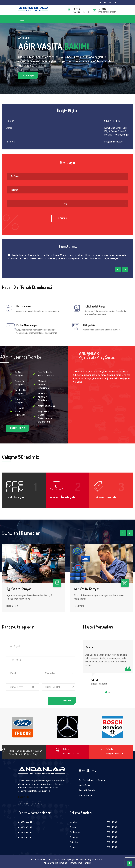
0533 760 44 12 (25, 822)
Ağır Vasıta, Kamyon (87, 589)
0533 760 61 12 (25, 833)
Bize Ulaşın (28, 76)
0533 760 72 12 (25, 838)
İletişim (88, 863)
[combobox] (67, 203)
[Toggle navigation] (22, 19)
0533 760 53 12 (25, 827)
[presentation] (118, 270)
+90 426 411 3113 (81, 12)
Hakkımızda (24, 797)
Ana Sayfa (49, 863)
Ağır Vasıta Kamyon (19, 589)
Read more (13, 606)
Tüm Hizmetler (86, 795)
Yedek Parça (85, 785)
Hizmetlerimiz (75, 863)
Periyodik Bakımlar (87, 790)
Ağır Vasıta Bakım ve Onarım (92, 780)
